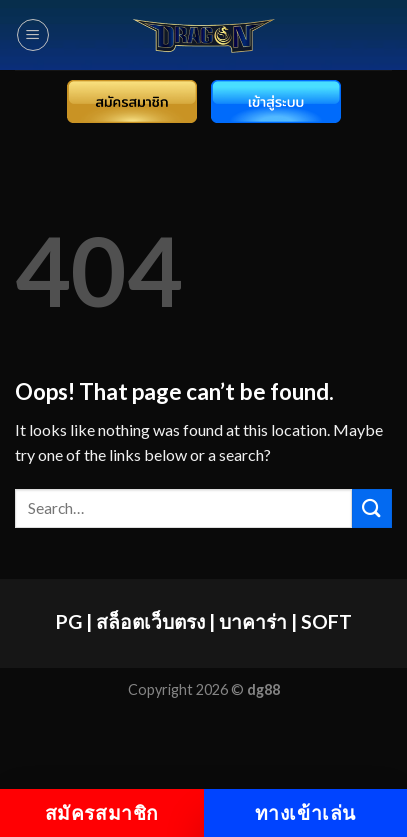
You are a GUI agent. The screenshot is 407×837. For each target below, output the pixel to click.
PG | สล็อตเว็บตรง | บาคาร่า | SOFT (204, 621)
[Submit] (372, 508)
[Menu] (33, 35)
